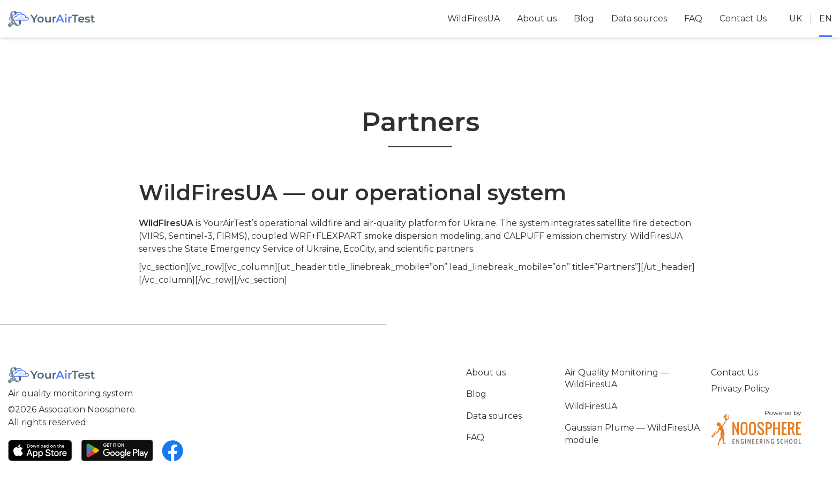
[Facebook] (172, 451)
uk (796, 18)
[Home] (51, 19)
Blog (584, 18)
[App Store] (40, 450)
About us (537, 18)
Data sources (639, 18)
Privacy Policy (740, 389)
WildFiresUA (474, 18)
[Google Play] (117, 450)
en (826, 18)
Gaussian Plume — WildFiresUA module (632, 434)
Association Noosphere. (88, 409)
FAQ (693, 18)
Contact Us (743, 18)
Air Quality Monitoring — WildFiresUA (617, 378)
